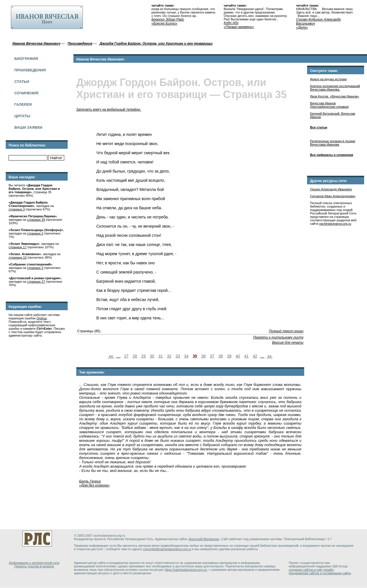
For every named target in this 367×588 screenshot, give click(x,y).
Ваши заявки (28, 127)
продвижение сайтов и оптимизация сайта (320, 573)
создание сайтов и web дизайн (311, 570)
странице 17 (18, 247)
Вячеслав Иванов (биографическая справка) (329, 105)
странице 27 (36, 282)
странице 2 (35, 233)
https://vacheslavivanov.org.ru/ (186, 570)
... (118, 356)
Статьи (22, 82)
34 (186, 356)
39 (229, 356)
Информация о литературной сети (34, 563)
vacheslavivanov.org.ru (335, 224)
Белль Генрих (90, 481)
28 (135, 356)
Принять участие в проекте (34, 566)
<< (111, 356)
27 (126, 356)
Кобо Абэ (231, 23)
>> (270, 356)
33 (178, 356)
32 (169, 356)
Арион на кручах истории (328, 79)
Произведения (30, 70)
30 (152, 356)
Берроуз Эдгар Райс (168, 19)
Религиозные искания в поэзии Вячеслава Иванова (332, 143)
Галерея (23, 104)
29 (143, 356)
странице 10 (18, 257)
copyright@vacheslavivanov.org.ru (167, 549)
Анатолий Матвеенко (204, 539)
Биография (26, 59)
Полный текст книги (286, 331)
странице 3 (17, 209)
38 (221, 356)
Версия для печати (288, 343)
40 (238, 356)
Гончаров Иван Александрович (333, 196)
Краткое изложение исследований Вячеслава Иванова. (335, 88)
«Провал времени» (239, 27)
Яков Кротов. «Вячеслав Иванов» (334, 96)
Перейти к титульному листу (278, 337)
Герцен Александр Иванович (331, 189)
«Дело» (302, 28)
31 (161, 356)
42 (255, 356)
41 (246, 356)
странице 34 (36, 220)
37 (212, 356)
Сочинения (26, 93)
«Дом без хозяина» (94, 485)
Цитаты (22, 116)
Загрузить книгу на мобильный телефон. (109, 110)
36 (204, 356)
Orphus (42, 318)
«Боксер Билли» (164, 24)
